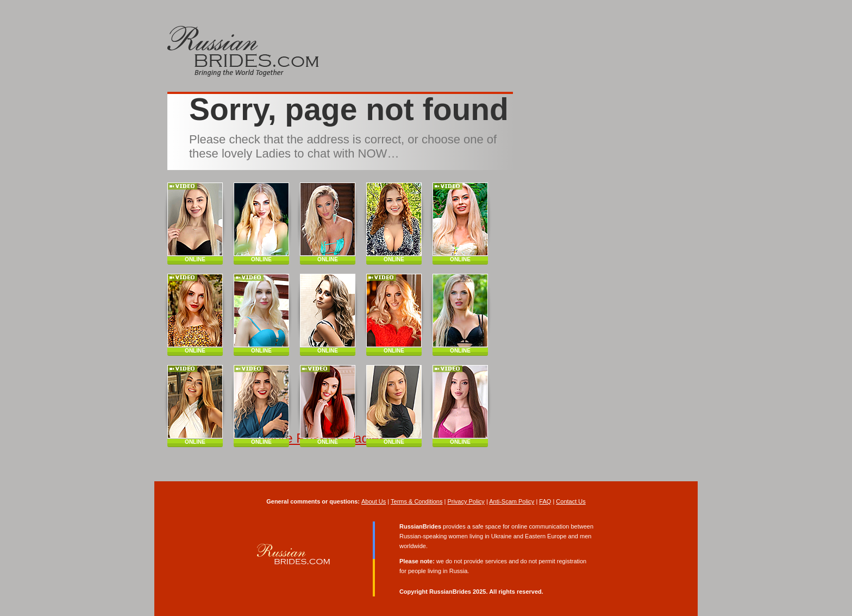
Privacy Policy (466, 501)
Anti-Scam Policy (512, 501)
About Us (374, 501)
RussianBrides (450, 592)
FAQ (545, 501)
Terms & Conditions (416, 501)
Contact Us (571, 501)
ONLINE (195, 259)
